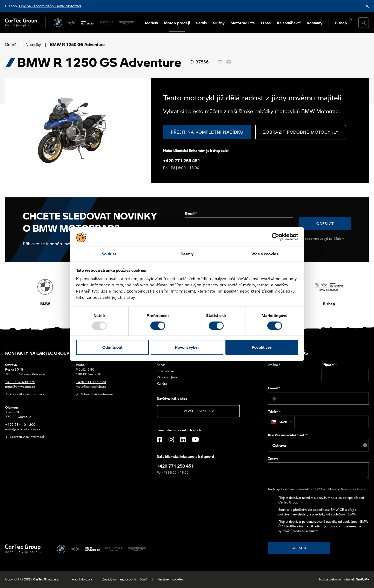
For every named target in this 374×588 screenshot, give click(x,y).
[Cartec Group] (21, 23)
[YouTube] (195, 440)
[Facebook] (160, 440)
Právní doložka (82, 579)
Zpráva (273, 458)
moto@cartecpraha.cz (91, 387)
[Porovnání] (229, 62)
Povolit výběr (187, 347)
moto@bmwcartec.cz (20, 387)
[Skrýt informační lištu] (367, 6)
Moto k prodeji (177, 23)
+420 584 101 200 (20, 425)
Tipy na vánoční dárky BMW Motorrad (50, 6)
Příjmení (329, 365)
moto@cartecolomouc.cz (23, 429)
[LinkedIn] (183, 440)
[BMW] (58, 23)
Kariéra (162, 383)
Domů (11, 44)
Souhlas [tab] (109, 254)
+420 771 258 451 (182, 161)
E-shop (341, 23)
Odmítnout (112, 347)
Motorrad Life (243, 23)
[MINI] (71, 23)
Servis (201, 23)
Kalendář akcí (289, 23)
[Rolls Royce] (106, 23)
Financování (165, 371)
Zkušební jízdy (167, 377)
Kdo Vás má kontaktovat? (288, 435)
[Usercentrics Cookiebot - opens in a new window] (275, 237)
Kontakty (315, 23)
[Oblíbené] (220, 62)
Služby (219, 23)
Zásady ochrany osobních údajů (125, 579)
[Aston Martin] (127, 23)
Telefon (274, 412)
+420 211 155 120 (91, 382)
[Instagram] (171, 440)
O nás (266, 23)
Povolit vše (262, 347)
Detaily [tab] (187, 254)
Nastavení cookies (170, 579)
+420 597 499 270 (20, 382)
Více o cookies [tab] (265, 254)
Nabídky (33, 44)
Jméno (274, 365)
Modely (151, 23)
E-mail (191, 213)
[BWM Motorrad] (87, 23)
